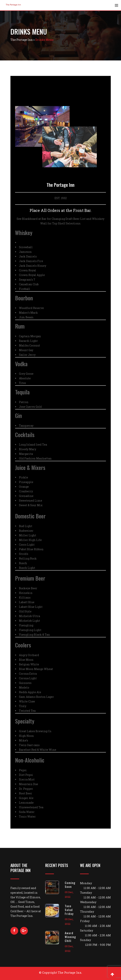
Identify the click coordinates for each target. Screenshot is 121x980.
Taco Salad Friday (69, 910)
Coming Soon (70, 885)
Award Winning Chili (70, 937)
